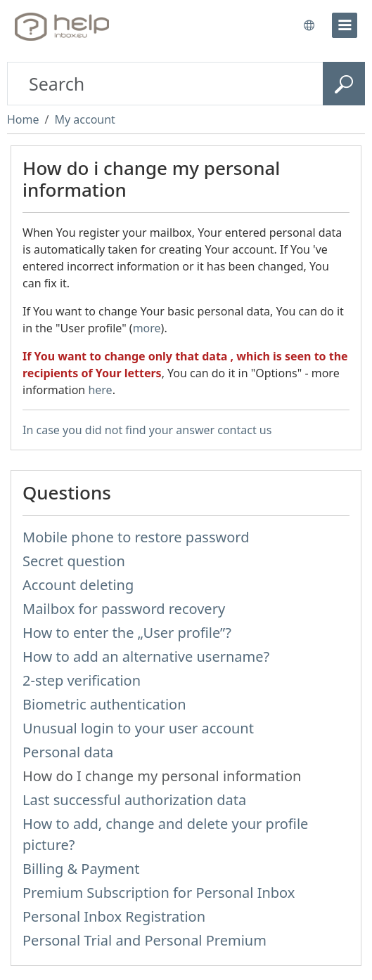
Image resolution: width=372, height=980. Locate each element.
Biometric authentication (104, 704)
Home (23, 119)
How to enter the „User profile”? (127, 633)
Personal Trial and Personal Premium (145, 940)
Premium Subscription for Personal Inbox (159, 893)
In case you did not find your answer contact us (147, 430)
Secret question (74, 561)
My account (84, 119)
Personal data (68, 752)
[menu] (345, 25)
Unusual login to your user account (138, 728)
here (100, 390)
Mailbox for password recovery (124, 609)
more (147, 328)
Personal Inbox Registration (114, 916)
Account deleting (78, 585)
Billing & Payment (81, 869)
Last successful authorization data (134, 800)
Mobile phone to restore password (136, 537)
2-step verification (82, 680)
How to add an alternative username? (146, 656)
